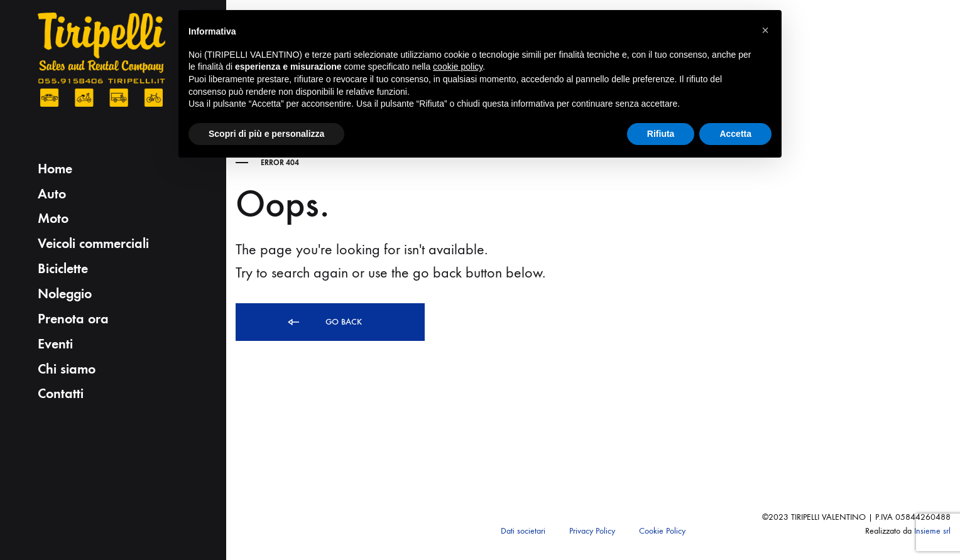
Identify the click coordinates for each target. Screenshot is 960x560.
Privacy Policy (592, 531)
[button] (765, 30)
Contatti (61, 393)
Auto (52, 194)
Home (55, 169)
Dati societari (523, 531)
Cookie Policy (662, 531)
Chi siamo (67, 369)
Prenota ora (73, 319)
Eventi (55, 344)
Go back (324, 322)
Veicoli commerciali (93, 243)
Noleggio (65, 293)
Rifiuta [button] (661, 134)
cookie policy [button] (458, 67)
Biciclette (63, 268)
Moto (53, 218)
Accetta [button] (735, 134)
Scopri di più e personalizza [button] (266, 134)
